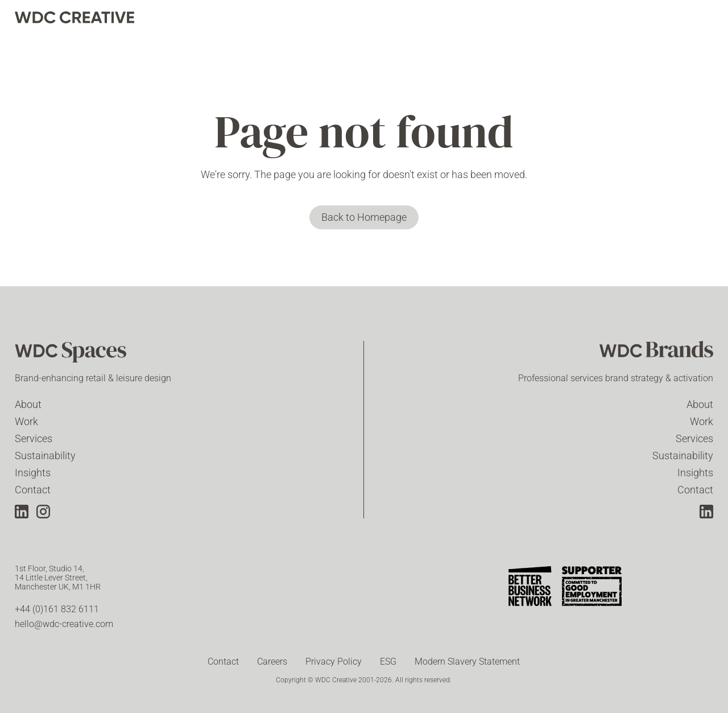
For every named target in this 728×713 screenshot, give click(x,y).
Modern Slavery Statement (467, 662)
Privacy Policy (334, 662)
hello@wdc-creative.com (64, 624)
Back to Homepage (364, 217)
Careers (272, 662)
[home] (75, 17)
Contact (33, 490)
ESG (388, 662)
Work (26, 421)
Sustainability (45, 456)
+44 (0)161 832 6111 (57, 609)
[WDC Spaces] (72, 353)
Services (34, 438)
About (28, 404)
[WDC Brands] (656, 353)
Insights (33, 473)
